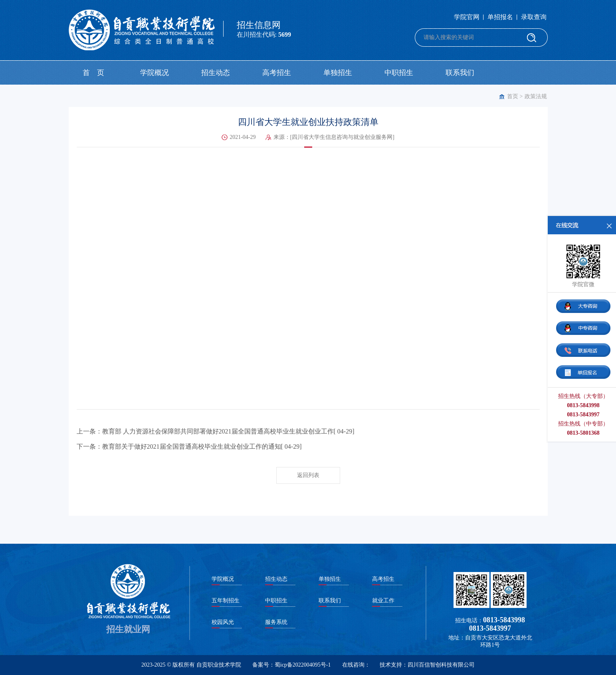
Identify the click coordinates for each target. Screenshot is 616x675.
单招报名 (500, 17)
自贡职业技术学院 (219, 665)
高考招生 (277, 73)
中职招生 (399, 73)
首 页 (93, 73)
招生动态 (216, 73)
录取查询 (534, 17)
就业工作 (383, 601)
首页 (513, 96)
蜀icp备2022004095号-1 (303, 665)
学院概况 (154, 73)
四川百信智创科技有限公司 (441, 665)
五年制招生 (226, 601)
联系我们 (460, 73)
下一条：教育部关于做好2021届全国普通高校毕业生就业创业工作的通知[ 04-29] (189, 446)
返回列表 (308, 475)
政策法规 (536, 96)
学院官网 (467, 17)
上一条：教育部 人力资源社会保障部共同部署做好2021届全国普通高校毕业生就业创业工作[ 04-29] (216, 431)
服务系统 (276, 622)
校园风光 (223, 622)
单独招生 (338, 73)
